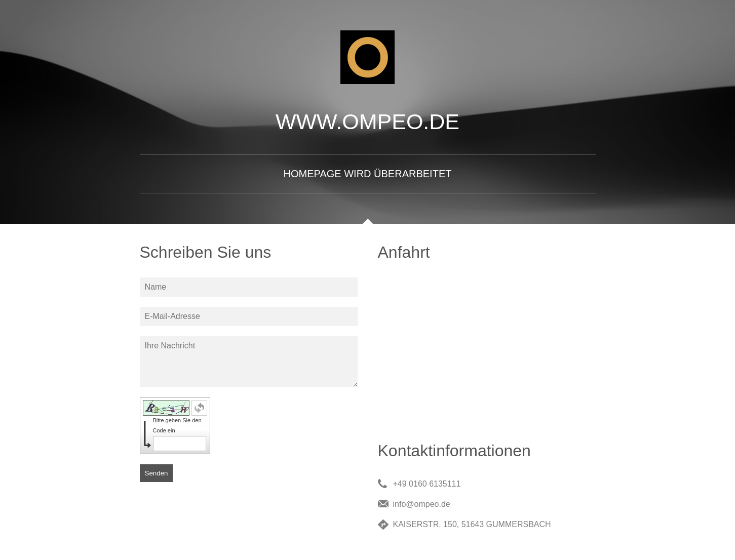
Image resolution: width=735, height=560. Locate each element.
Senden (157, 473)
